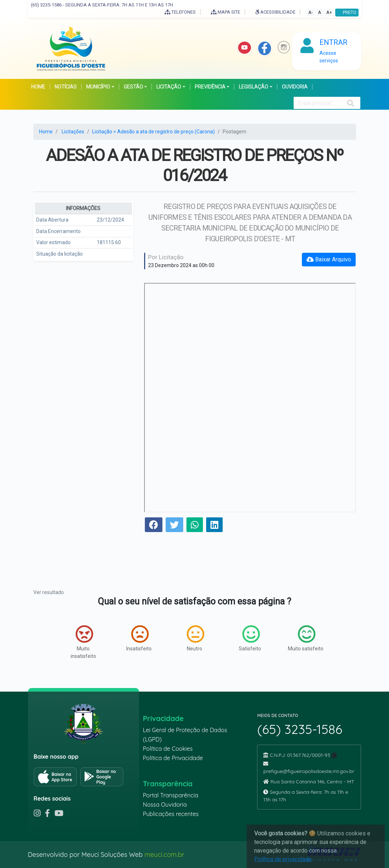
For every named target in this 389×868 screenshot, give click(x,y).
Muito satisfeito (306, 638)
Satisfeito (250, 638)
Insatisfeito (139, 638)
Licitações (73, 132)
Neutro (195, 638)
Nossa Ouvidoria (165, 805)
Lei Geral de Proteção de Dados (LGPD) (185, 735)
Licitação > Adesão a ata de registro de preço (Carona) (153, 132)
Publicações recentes (171, 814)
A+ (329, 12)
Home (46, 132)
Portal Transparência (170, 795)
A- (310, 12)
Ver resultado (49, 592)
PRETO (347, 12)
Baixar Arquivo (329, 259)
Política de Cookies (168, 749)
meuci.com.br (164, 855)
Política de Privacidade (173, 758)
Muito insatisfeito (83, 642)
